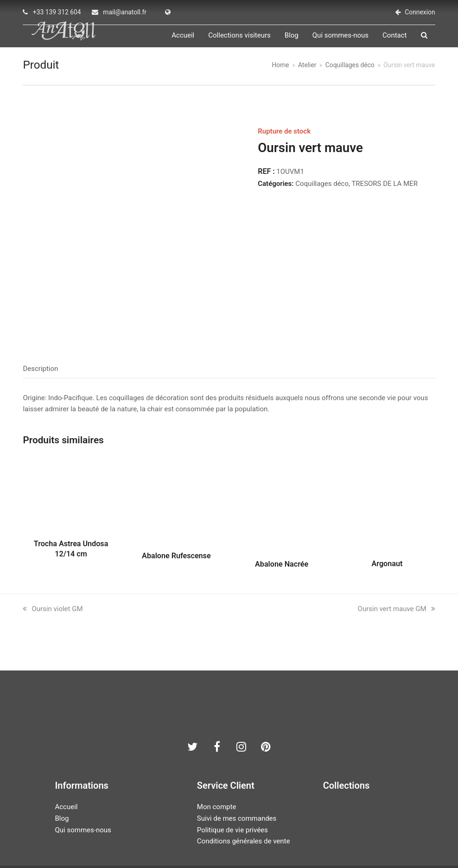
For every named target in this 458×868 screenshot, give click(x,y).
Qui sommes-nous (83, 788)
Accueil (66, 765)
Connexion (420, 12)
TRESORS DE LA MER (385, 192)
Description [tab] (40, 326)
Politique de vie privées (232, 788)
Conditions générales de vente (244, 799)
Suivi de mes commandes (237, 776)
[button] (432, 40)
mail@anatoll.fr (125, 12)
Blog (62, 776)
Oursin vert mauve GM (397, 567)
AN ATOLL (178, 838)
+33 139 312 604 (57, 12)
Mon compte (217, 765)
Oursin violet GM (53, 567)
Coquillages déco (322, 192)
